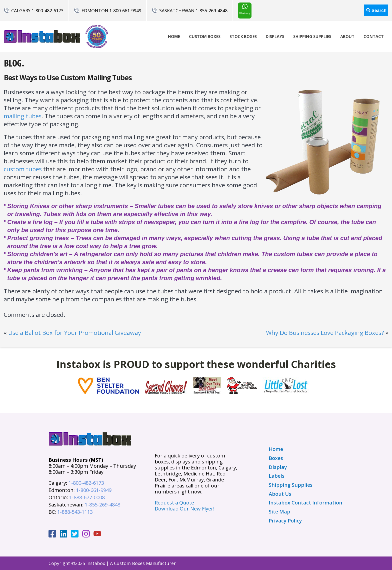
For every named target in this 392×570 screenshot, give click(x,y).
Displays (275, 37)
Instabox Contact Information (305, 503)
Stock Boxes (243, 37)
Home (174, 37)
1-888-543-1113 (75, 512)
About (347, 37)
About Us (280, 494)
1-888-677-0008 (87, 497)
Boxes (276, 458)
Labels (277, 476)
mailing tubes (23, 116)
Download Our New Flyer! (185, 509)
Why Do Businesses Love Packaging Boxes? (325, 333)
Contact (374, 37)
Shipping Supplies (312, 37)
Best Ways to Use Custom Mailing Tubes (68, 78)
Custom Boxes (205, 37)
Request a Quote (174, 503)
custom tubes (23, 169)
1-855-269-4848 (211, 11)
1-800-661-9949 (125, 11)
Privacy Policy (285, 521)
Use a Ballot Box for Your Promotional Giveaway (75, 333)
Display (278, 467)
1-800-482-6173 (47, 11)
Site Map (279, 512)
